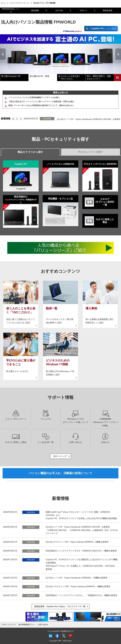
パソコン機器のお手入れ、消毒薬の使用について (60, 473)
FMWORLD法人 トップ (11, 11)
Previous (3, 54)
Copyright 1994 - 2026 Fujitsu (61, 641)
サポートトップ (60, 456)
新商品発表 (108, 11)
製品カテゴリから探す (30, 152)
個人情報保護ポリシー (27, 625)
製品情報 (35, 11)
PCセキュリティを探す (91, 152)
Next (118, 54)
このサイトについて (8, 625)
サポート (83, 11)
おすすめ (59, 11)
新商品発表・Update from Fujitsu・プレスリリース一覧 (60, 606)
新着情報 (6, 119)
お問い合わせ (43, 625)
